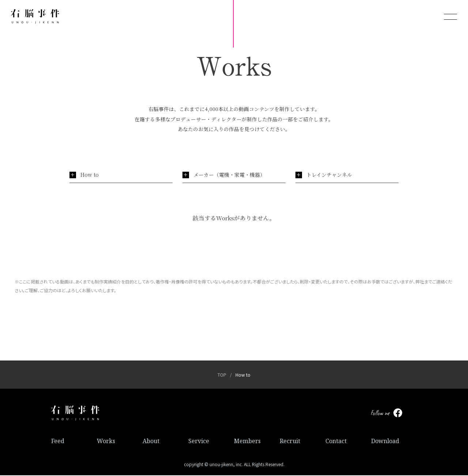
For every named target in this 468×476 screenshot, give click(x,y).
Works (106, 442)
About (151, 442)
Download (385, 442)
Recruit (290, 442)
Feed (58, 442)
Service (199, 442)
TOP (222, 376)
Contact (336, 442)
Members (247, 442)
